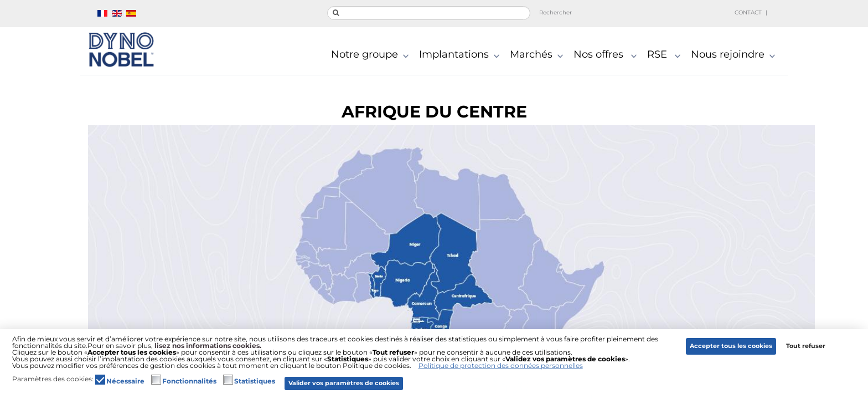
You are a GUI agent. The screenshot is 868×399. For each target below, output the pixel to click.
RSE (666, 55)
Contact (748, 12)
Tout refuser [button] (806, 346)
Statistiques (255, 381)
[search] (429, 13)
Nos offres (608, 55)
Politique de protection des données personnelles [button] (501, 365)
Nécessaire (125, 381)
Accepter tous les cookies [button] (731, 346)
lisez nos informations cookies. (208, 346)
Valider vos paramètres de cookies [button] (344, 383)
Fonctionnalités (189, 381)
